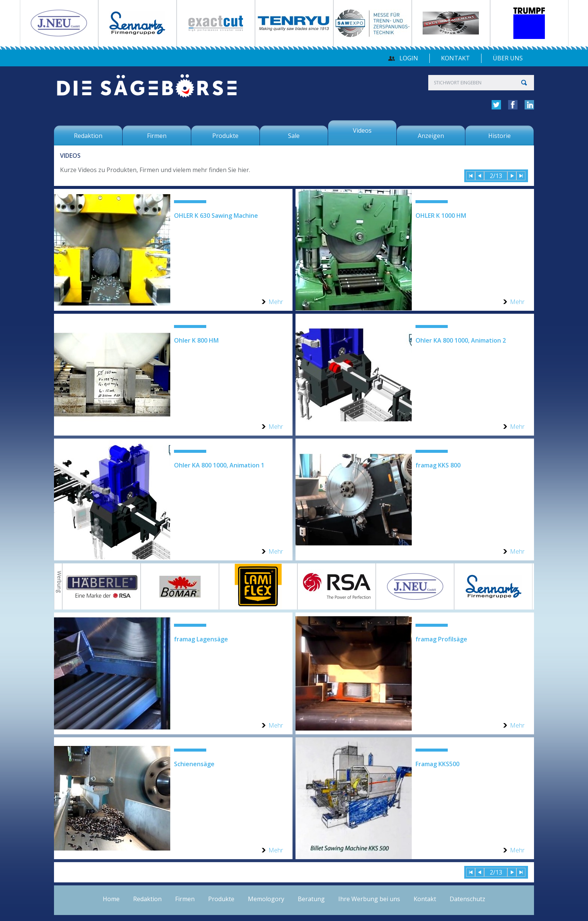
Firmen (185, 899)
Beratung (311, 899)
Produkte (221, 899)
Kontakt (455, 58)
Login (409, 58)
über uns (508, 58)
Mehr (276, 302)
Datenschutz (467, 899)
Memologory (266, 899)
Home (111, 899)
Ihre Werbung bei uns (369, 899)
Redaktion (147, 899)
